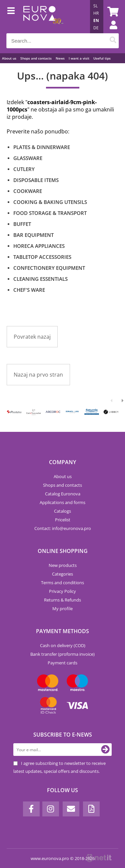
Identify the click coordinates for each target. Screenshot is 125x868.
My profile (62, 608)
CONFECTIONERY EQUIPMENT (49, 268)
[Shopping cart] (112, 12)
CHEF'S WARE (29, 290)
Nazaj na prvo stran (38, 375)
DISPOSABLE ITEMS (36, 180)
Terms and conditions (62, 583)
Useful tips (102, 58)
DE (96, 28)
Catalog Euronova (63, 494)
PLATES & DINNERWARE (42, 147)
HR (96, 13)
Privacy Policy (62, 591)
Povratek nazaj (32, 337)
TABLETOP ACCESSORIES (42, 257)
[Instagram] (51, 809)
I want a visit (79, 58)
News (60, 58)
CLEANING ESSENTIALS (40, 279)
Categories (62, 574)
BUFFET (22, 224)
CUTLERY (24, 169)
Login (110, 32)
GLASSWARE (28, 158)
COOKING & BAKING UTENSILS (50, 202)
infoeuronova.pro (71, 528)
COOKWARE (28, 191)
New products (63, 565)
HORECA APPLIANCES (39, 246)
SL (95, 6)
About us (9, 58)
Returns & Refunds (62, 600)
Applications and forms (62, 502)
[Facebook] (31, 809)
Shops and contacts (36, 58)
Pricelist (63, 520)
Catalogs (62, 511)
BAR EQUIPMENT (33, 235)
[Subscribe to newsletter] (105, 750)
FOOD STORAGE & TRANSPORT (50, 213)
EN (96, 20)
